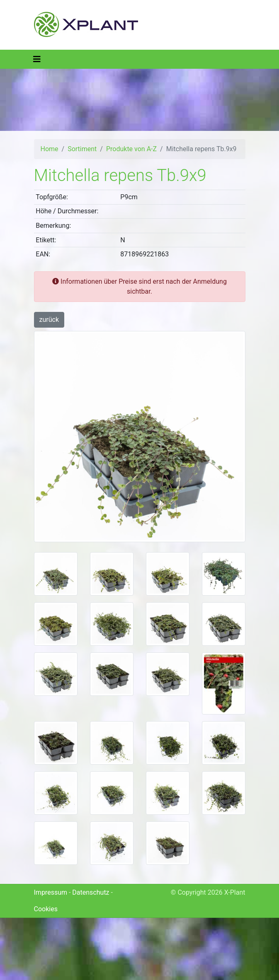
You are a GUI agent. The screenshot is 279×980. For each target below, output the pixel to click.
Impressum (51, 892)
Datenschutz (91, 892)
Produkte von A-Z (131, 149)
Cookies (46, 909)
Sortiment (82, 149)
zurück (49, 320)
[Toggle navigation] (37, 59)
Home (50, 149)
